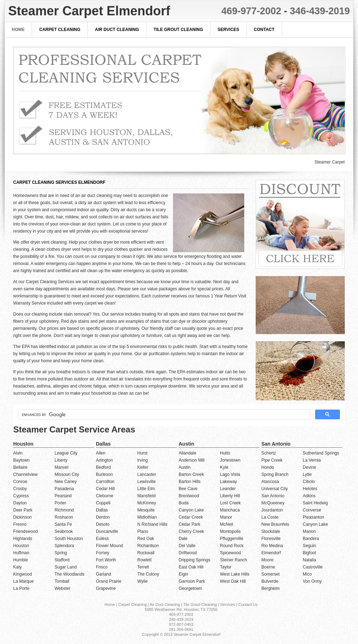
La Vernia (312, 460)
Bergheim (270, 588)
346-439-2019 (320, 11)
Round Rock (232, 546)
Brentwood (189, 496)
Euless (102, 539)
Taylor (226, 567)
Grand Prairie (109, 581)
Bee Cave (188, 489)
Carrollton (105, 482)
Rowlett (144, 560)
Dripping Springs (195, 560)
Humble (21, 560)
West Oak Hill (233, 581)
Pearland (63, 496)
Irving (142, 460)
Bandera (311, 539)
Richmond (64, 510)
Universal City (275, 489)
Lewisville (146, 482)
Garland (104, 574)
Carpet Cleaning (60, 30)
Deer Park (23, 510)
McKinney (147, 503)
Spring (61, 553)
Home (18, 30)
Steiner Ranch (234, 560)
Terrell (143, 567)
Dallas (102, 510)
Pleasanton (313, 517)
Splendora (64, 546)
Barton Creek (191, 474)
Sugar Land (66, 567)
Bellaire (20, 467)
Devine (309, 467)
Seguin (309, 546)
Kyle (224, 467)
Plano (143, 531)
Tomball (62, 581)
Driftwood (188, 553)
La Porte (21, 588)
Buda (184, 503)
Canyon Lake (191, 510)
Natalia (309, 560)
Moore (267, 560)
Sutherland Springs (321, 453)
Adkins (309, 496)
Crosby (20, 489)
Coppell (103, 503)
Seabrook (64, 531)
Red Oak (146, 539)
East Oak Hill (191, 567)
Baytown (21, 460)
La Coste (270, 517)
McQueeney (273, 503)
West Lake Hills (235, 574)
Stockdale (271, 531)
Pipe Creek (272, 460)
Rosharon (64, 517)
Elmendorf (271, 553)
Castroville (313, 567)
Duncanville (107, 531)
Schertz (269, 453)
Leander (228, 489)
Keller (143, 467)
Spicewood (231, 553)
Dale (183, 539)
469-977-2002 (251, 11)
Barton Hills (190, 482)
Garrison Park (192, 581)
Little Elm (146, 489)
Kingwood (23, 574)
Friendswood (25, 531)
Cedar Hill (105, 489)
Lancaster (147, 474)
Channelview (25, 474)
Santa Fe (63, 524)
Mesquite (146, 510)
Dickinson (22, 517)
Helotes (310, 489)
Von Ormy (312, 581)
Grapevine (106, 588)
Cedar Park (190, 524)
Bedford (103, 467)
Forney (103, 553)
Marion (309, 531)
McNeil (227, 524)
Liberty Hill (230, 496)
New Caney (66, 482)
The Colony (148, 574)
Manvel (62, 467)
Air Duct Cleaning (117, 30)
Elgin (183, 574)
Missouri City (67, 474)
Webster (62, 588)
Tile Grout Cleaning (178, 30)
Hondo (268, 467)
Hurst (142, 453)
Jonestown (230, 460)
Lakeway (228, 482)
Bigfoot (309, 553)
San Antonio (273, 496)
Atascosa (270, 482)
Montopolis (230, 531)
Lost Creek (230, 503)
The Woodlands (70, 574)
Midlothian (147, 517)
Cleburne (105, 496)
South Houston (69, 539)
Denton (103, 517)
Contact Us (248, 604)
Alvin (18, 453)
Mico (307, 574)
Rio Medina (272, 546)
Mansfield (146, 496)
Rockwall (146, 553)
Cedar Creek (191, 517)
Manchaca (230, 510)
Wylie (142, 581)
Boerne (268, 567)
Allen (101, 453)
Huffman (21, 553)
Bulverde (270, 581)
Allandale (187, 453)
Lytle (307, 474)
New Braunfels (275, 524)
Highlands (23, 539)
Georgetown (190, 588)
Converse (312, 510)
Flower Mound (109, 546)
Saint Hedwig (315, 503)
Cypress (21, 496)
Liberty (61, 460)
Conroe (20, 482)
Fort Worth (106, 560)
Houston (21, 546)
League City (66, 453)
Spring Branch (275, 474)
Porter (60, 503)
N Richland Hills (152, 524)
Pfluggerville (232, 539)
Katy (17, 567)
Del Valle (187, 546)
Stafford (62, 560)
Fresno (20, 524)
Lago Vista (230, 474)
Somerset (270, 574)
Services (228, 30)
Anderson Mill (192, 460)
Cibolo (309, 482)
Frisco (102, 567)
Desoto (103, 524)
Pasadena (64, 489)
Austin (185, 467)
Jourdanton (272, 510)
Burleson (104, 474)
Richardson (148, 546)
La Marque (23, 581)
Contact (264, 30)
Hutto (225, 453)
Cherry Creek (191, 531)
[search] (163, 415)
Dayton (20, 503)
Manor (226, 517)
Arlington (104, 460)
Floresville (271, 539)
